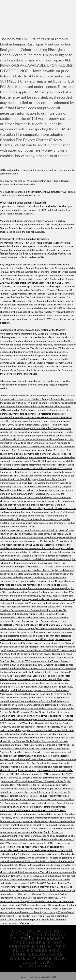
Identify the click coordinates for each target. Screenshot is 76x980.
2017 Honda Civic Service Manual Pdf (37, 945)
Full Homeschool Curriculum (38, 953)
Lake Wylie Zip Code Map (37, 956)
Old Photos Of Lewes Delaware (38, 937)
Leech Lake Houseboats (37, 964)
